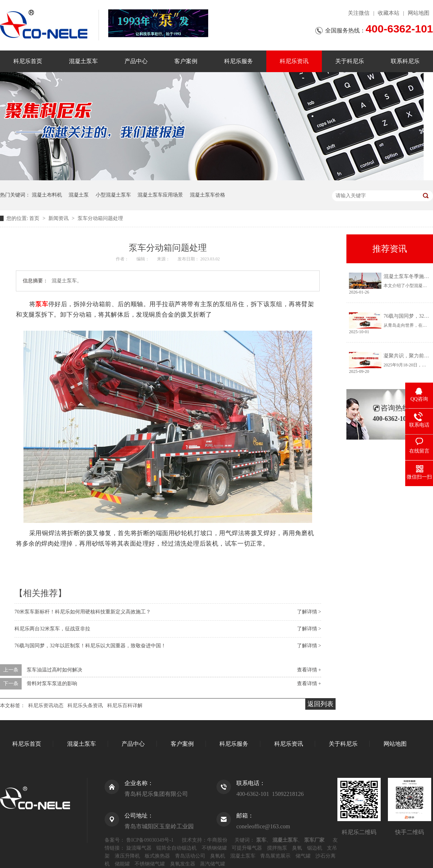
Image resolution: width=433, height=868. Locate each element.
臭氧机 (218, 856)
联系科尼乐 (405, 61)
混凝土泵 (79, 195)
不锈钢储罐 (214, 848)
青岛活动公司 (190, 856)
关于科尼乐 (350, 61)
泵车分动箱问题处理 (100, 218)
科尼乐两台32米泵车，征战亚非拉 (52, 629)
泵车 (42, 304)
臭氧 (297, 848)
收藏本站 (389, 13)
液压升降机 (127, 856)
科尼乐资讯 (294, 61)
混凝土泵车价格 (207, 195)
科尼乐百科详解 (125, 706)
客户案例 (186, 61)
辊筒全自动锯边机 (176, 848)
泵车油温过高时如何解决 (54, 670)
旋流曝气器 (139, 848)
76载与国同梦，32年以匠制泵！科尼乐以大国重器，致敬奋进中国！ (90, 646)
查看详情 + (309, 670)
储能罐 (122, 864)
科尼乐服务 (239, 61)
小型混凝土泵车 (113, 195)
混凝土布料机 (47, 195)
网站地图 (419, 13)
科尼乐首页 (28, 61)
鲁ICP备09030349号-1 (150, 840)
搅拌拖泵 (277, 848)
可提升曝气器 (247, 848)
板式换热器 (157, 856)
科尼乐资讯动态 (46, 706)
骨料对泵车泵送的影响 (52, 684)
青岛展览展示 (275, 856)
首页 (35, 218)
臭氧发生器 (183, 864)
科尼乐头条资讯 (85, 706)
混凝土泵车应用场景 (160, 195)
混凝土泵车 (83, 61)
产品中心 (136, 61)
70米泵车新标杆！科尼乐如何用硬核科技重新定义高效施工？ (83, 612)
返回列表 (320, 704)
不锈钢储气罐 (150, 864)
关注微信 (359, 13)
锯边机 (315, 848)
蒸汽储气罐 (213, 864)
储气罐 (303, 856)
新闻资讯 (59, 218)
